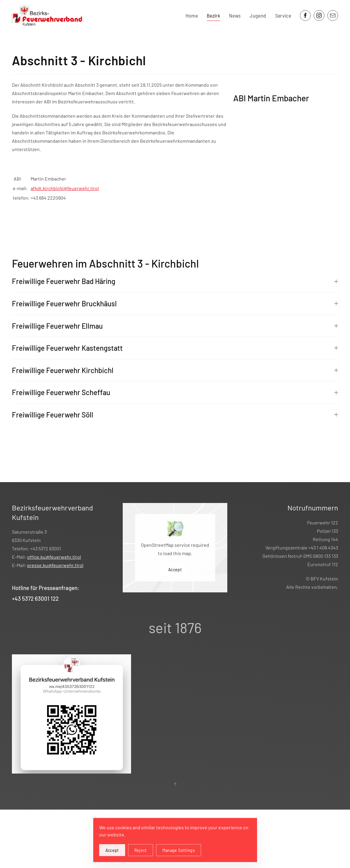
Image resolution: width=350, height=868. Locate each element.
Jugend (258, 15)
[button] (175, 784)
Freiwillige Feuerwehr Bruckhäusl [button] (175, 303)
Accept (175, 569)
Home (192, 15)
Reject (141, 850)
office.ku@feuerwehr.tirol (54, 557)
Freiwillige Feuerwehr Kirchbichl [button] (175, 370)
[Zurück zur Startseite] (48, 16)
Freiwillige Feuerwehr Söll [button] (175, 415)
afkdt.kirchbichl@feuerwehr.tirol (65, 188)
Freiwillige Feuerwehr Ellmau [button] (175, 326)
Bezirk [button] (213, 15)
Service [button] (283, 15)
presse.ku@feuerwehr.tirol (55, 565)
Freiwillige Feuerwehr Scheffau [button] (175, 392)
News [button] (235, 15)
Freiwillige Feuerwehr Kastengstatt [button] (175, 348)
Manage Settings (179, 850)
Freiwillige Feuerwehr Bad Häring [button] (175, 281)
